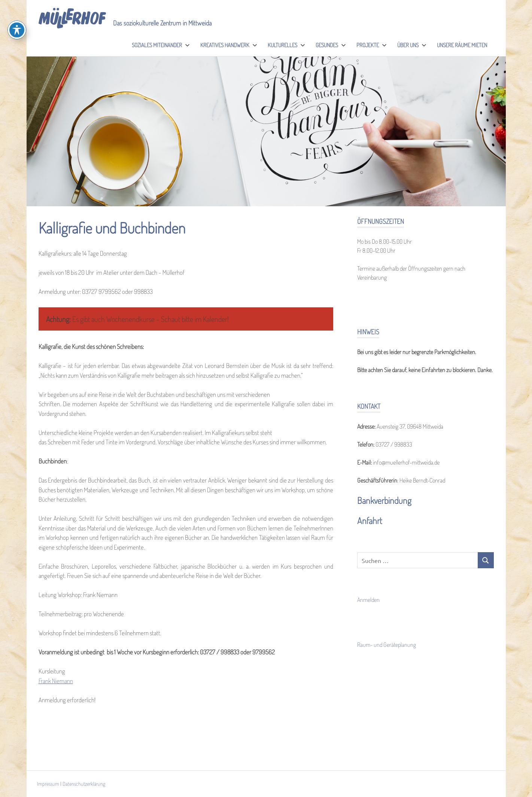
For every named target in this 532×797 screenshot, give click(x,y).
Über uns (412, 45)
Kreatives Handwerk (229, 45)
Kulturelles (286, 45)
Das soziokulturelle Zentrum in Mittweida (162, 23)
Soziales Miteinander (161, 45)
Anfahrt (370, 521)
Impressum (48, 784)
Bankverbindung (384, 500)
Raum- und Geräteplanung (387, 645)
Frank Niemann (56, 681)
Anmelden (368, 600)
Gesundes (331, 45)
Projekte (372, 45)
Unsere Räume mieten (462, 45)
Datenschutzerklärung (84, 784)
